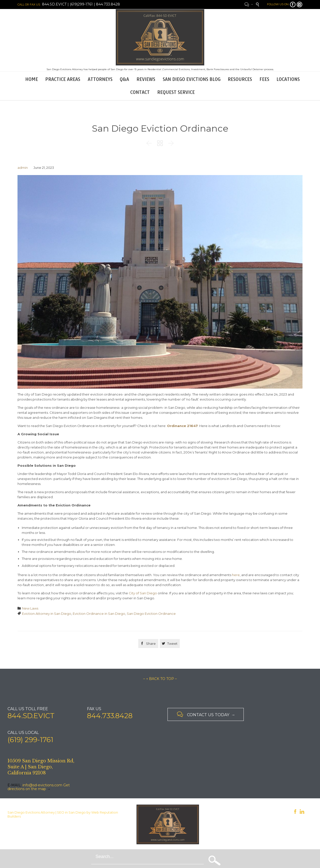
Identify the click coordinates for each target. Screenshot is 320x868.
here (236, 575)
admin (23, 168)
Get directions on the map (39, 787)
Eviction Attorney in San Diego (47, 614)
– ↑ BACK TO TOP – (160, 679)
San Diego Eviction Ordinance (151, 614)
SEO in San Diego (71, 812)
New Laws (30, 608)
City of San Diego (143, 593)
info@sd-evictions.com (42, 785)
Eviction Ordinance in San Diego (99, 614)
